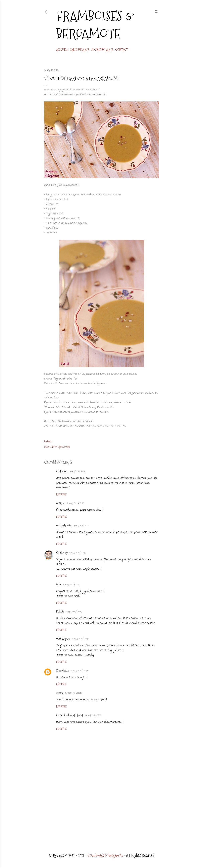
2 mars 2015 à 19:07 (74, 612)
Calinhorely (62, 552)
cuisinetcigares (63, 639)
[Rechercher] (157, 11)
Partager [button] (48, 441)
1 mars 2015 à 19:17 (75, 503)
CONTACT (122, 50)
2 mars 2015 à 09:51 (81, 526)
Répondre (61, 494)
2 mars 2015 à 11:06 (71, 585)
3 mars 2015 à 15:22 (93, 715)
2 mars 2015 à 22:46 (73, 693)
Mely (59, 584)
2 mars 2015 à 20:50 (81, 639)
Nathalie (60, 611)
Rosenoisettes (63, 670)
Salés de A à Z (80, 50)
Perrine (60, 693)
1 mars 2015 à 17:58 (77, 471)
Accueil (62, 50)
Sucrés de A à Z (102, 50)
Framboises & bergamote (95, 25)
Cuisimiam (62, 471)
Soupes (67, 447)
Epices (60, 447)
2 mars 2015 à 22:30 (80, 671)
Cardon (53, 447)
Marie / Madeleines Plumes (70, 715)
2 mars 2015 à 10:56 (77, 553)
